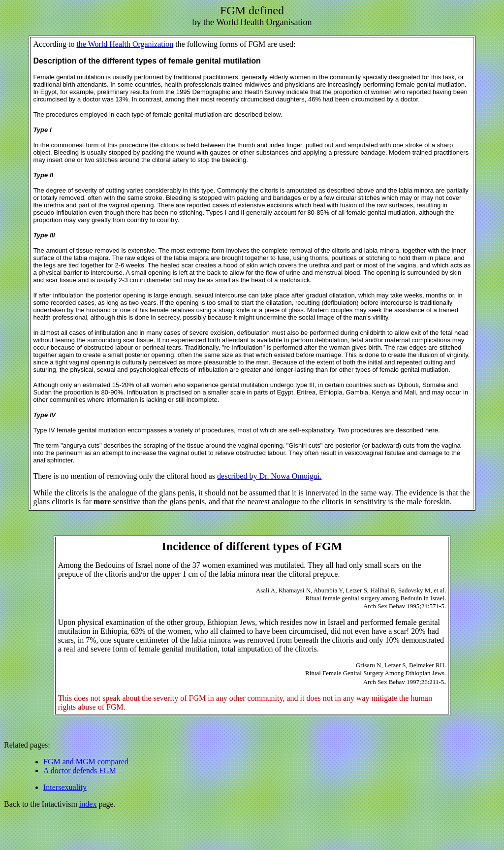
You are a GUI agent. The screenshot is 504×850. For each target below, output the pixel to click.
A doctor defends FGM (80, 770)
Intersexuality (65, 787)
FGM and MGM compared (86, 762)
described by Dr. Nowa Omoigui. (269, 476)
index (88, 804)
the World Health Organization (125, 44)
